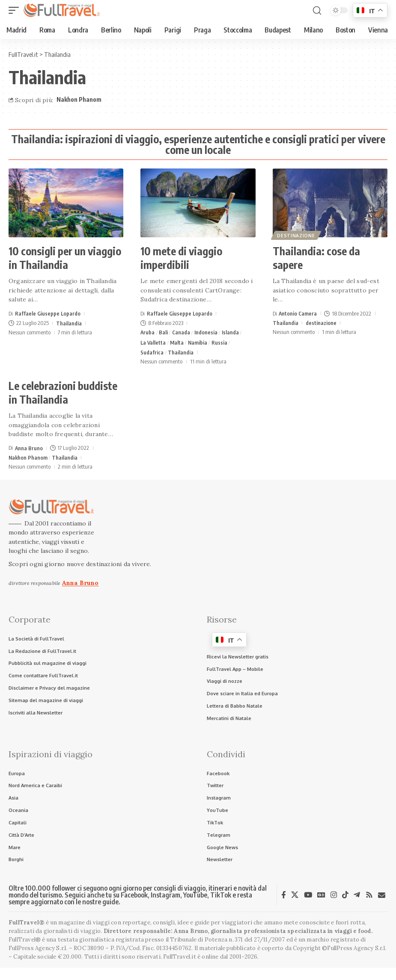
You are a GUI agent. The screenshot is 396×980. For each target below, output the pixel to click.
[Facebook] (284, 901)
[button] (16, 10)
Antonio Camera (298, 313)
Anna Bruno (29, 449)
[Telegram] (357, 901)
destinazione (297, 235)
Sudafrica (152, 353)
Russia (222, 343)
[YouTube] (308, 901)
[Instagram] (334, 901)
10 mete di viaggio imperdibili (181, 258)
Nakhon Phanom (79, 99)
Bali (164, 332)
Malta (178, 343)
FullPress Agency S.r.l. (38, 955)
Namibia (199, 343)
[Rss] (369, 901)
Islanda (232, 332)
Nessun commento (30, 332)
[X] (295, 901)
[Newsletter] (382, 902)
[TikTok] (345, 901)
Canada (182, 332)
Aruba (148, 332)
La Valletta (153, 343)
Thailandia (69, 323)
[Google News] (321, 901)
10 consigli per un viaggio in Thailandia (65, 258)
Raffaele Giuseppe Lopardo (48, 313)
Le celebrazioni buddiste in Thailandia (63, 394)
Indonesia (207, 332)
